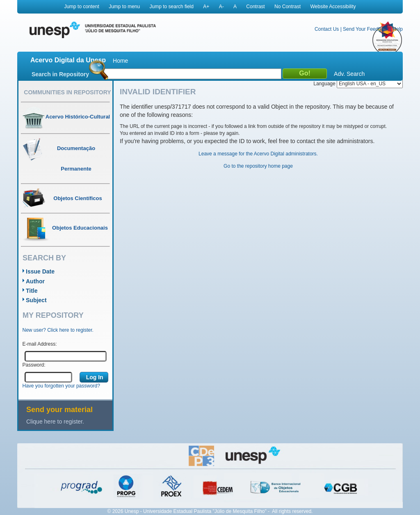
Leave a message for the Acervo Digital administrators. (258, 154)
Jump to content (81, 7)
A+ (206, 7)
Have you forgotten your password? (61, 386)
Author (35, 281)
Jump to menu (124, 7)
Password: (34, 365)
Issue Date (40, 271)
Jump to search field (172, 7)
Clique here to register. (55, 422)
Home (120, 61)
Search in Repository (60, 74)
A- (221, 7)
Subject (36, 300)
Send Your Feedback (366, 29)
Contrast (255, 7)
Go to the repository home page (258, 166)
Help (398, 29)
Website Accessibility (333, 7)
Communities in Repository (67, 92)
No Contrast (288, 7)
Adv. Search (349, 74)
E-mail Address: (40, 344)
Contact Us (327, 29)
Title (32, 291)
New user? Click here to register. (58, 330)
